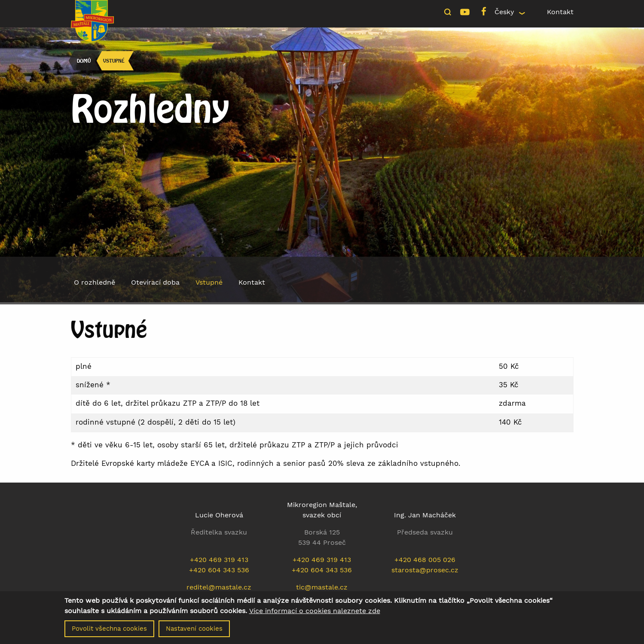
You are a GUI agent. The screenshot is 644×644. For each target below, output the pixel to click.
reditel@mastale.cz (219, 587)
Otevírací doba (155, 282)
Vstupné (114, 61)
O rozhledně (95, 282)
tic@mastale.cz (322, 587)
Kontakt (560, 12)
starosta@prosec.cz (425, 570)
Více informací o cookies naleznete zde (315, 615)
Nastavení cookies (194, 632)
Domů (84, 61)
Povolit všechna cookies (109, 632)
